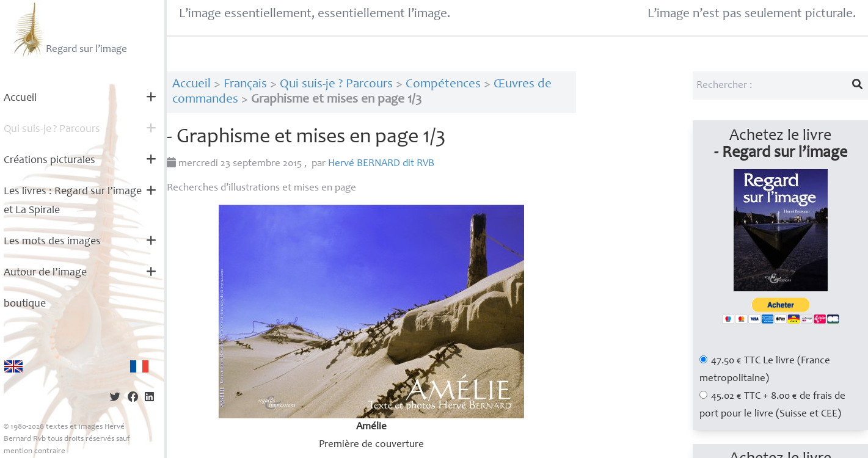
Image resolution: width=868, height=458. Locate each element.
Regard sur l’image (69, 29)
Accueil (20, 98)
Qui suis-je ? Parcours (336, 85)
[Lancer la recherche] (858, 85)
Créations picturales (49, 161)
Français (245, 85)
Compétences (443, 85)
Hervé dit (381, 164)
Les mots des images (52, 242)
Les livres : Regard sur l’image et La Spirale (73, 201)
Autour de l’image (45, 273)
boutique (25, 304)
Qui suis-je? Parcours (52, 129)
